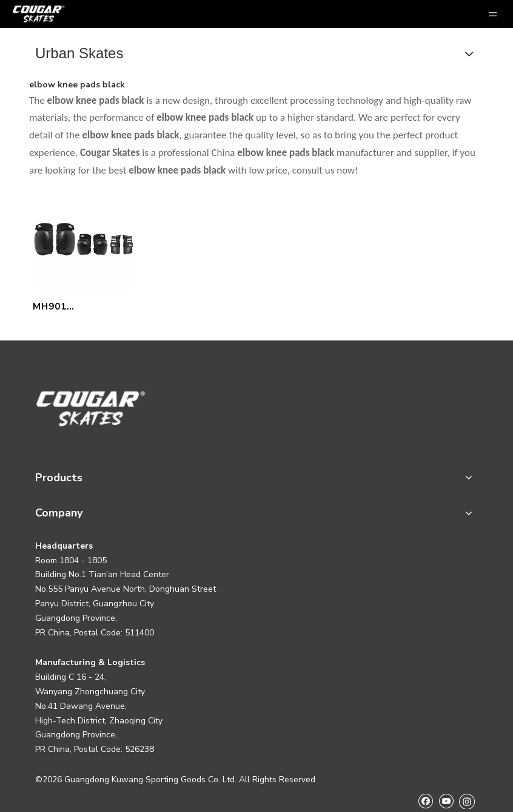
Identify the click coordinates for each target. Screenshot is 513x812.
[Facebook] (425, 801)
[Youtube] (446, 801)
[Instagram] (467, 801)
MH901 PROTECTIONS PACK (69, 308)
